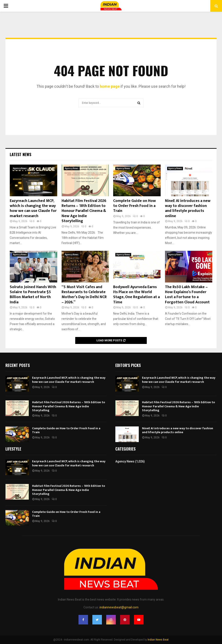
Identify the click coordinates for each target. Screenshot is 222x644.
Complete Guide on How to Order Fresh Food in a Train (135, 206)
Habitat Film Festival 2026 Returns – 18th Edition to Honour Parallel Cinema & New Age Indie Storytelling (84, 211)
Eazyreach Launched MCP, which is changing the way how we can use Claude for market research (33, 208)
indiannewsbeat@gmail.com (119, 607)
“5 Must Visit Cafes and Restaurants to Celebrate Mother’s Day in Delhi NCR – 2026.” (84, 295)
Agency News (20, 168)
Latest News (20, 154)
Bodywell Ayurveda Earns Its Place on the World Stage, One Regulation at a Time (136, 295)
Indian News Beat (158, 640)
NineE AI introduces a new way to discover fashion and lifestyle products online (188, 208)
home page (110, 86)
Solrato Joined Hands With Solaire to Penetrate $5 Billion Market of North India (33, 295)
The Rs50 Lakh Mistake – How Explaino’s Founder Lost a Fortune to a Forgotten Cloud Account (187, 295)
